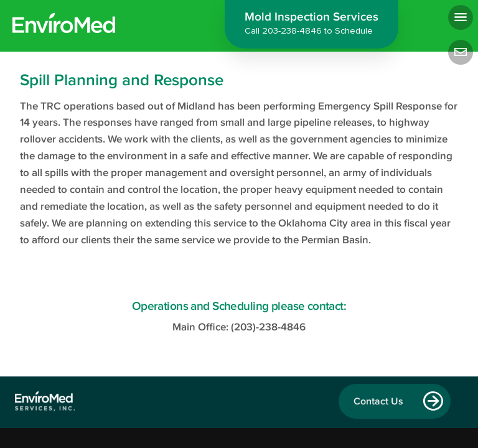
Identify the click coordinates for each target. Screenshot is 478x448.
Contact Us (378, 401)
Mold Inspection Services (312, 25)
